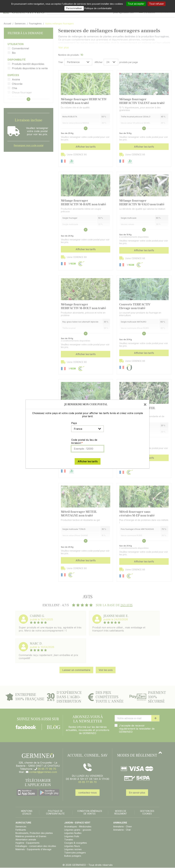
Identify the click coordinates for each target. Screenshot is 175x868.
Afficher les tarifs (88, 461)
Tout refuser (157, 4)
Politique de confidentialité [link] (98, 8)
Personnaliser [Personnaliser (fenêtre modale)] (74, 8)
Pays (74, 423)
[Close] (145, 404)
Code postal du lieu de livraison (84, 441)
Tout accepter (136, 4)
